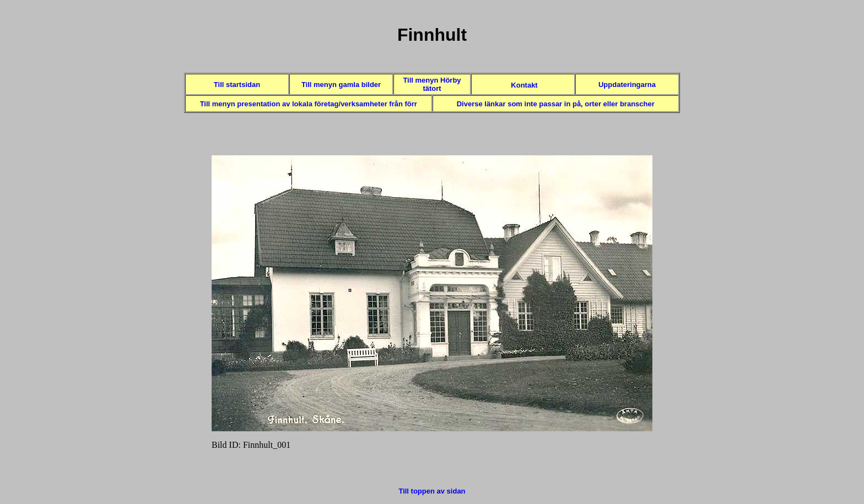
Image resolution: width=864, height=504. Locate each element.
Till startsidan (237, 85)
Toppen (432, 10)
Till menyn (219, 104)
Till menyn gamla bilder (341, 85)
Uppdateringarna (627, 85)
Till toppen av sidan (432, 491)
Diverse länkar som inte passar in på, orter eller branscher (556, 104)
